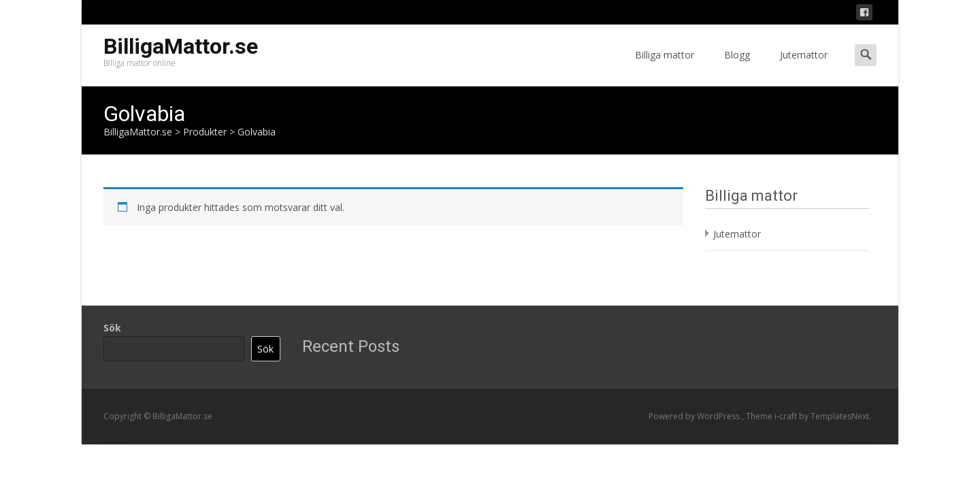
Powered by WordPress (695, 416)
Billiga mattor (665, 67)
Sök (112, 328)
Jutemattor (804, 67)
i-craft (787, 416)
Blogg (737, 67)
